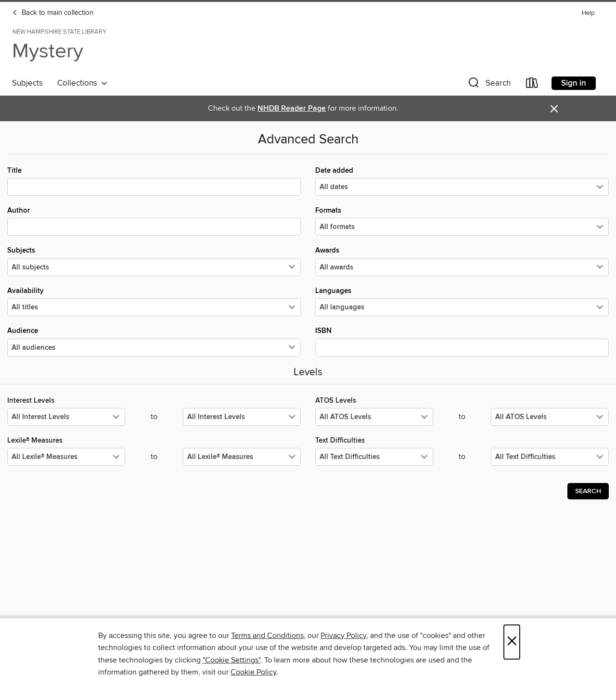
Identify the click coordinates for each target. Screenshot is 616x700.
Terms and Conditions (267, 636)
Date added (462, 181)
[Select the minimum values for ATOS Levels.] (374, 417)
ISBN (462, 341)
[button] (488, 85)
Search (588, 491)
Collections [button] (83, 83)
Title (154, 181)
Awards (462, 261)
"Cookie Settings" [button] (231, 660)
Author (154, 221)
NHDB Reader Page (292, 108)
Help (588, 13)
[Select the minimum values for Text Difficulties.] (374, 457)
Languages (462, 301)
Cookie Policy (253, 672)
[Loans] (532, 85)
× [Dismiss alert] (554, 109)
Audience (154, 341)
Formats (462, 221)
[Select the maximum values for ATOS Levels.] (550, 417)
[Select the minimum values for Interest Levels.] (66, 417)
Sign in (574, 83)
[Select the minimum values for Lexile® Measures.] (66, 457)
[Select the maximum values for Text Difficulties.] (550, 457)
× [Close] (512, 642)
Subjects (27, 83)
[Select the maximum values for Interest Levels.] (242, 417)
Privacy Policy (343, 636)
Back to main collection (53, 13)
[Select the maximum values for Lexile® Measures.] (242, 457)
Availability (154, 301)
